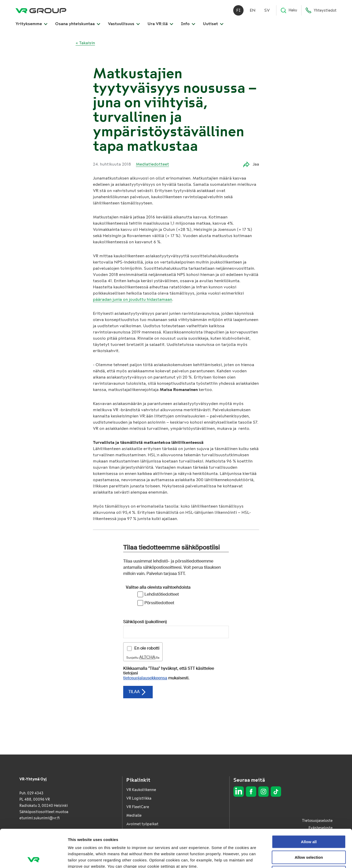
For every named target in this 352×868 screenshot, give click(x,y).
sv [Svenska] (267, 10)
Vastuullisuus (124, 24)
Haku (289, 10)
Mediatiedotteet (152, 164)
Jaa (251, 164)
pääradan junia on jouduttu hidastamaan (133, 299)
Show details (272, 858)
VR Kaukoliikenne (141, 790)
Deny (309, 835)
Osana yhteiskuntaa (78, 24)
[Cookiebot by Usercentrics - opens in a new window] (34, 858)
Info (188, 24)
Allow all (309, 804)
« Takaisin (85, 43)
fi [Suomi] (239, 10)
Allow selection (309, 819)
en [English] (253, 10)
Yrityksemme (31, 24)
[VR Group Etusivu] (41, 10)
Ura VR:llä (160, 24)
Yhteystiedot (321, 10)
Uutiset (213, 24)
